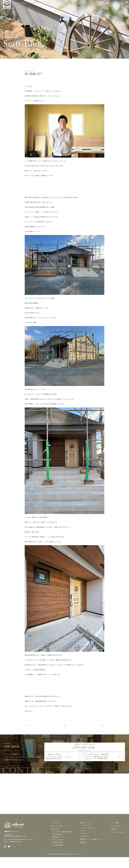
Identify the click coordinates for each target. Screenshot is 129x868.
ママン (84, 841)
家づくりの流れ (58, 850)
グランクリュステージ (89, 838)
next (100, 726)
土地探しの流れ (58, 852)
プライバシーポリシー (118, 842)
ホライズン (85, 846)
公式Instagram (98, 3)
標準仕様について (59, 847)
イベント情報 (115, 833)
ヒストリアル (86, 835)
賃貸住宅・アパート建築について (91, 849)
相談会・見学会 (66, 3)
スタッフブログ (115, 836)
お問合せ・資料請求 (82, 3)
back (65, 726)
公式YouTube (112, 3)
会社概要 (113, 839)
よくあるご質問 (58, 855)
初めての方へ (56, 839)
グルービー (85, 843)
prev (29, 726)
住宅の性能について (59, 844)
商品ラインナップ (86, 833)
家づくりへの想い (57, 836)
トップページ (56, 833)
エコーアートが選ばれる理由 (62, 842)
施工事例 (83, 852)
